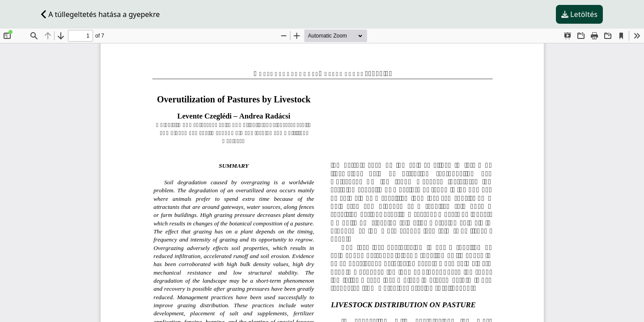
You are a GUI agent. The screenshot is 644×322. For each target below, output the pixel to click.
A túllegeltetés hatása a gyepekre (100, 14)
